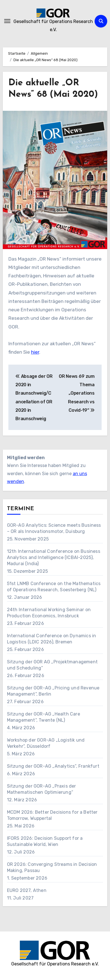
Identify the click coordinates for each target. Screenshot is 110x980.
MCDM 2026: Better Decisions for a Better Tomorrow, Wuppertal (52, 815)
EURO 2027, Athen (27, 890)
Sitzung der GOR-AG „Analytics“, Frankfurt (53, 766)
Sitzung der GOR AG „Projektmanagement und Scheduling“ (52, 665)
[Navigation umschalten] (7, 21)
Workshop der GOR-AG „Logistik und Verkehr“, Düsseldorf (46, 743)
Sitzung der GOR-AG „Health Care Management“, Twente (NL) (44, 717)
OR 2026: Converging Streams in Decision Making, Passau (52, 867)
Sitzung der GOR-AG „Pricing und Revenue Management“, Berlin (53, 691)
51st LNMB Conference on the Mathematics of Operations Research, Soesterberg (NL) (54, 587)
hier (35, 352)
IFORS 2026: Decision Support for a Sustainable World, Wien (45, 841)
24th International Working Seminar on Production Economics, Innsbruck (49, 613)
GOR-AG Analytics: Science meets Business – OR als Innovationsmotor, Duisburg (54, 528)
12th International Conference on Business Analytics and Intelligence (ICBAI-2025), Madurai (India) (54, 557)
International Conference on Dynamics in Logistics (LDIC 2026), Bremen (52, 639)
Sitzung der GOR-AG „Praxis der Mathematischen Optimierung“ (42, 789)
